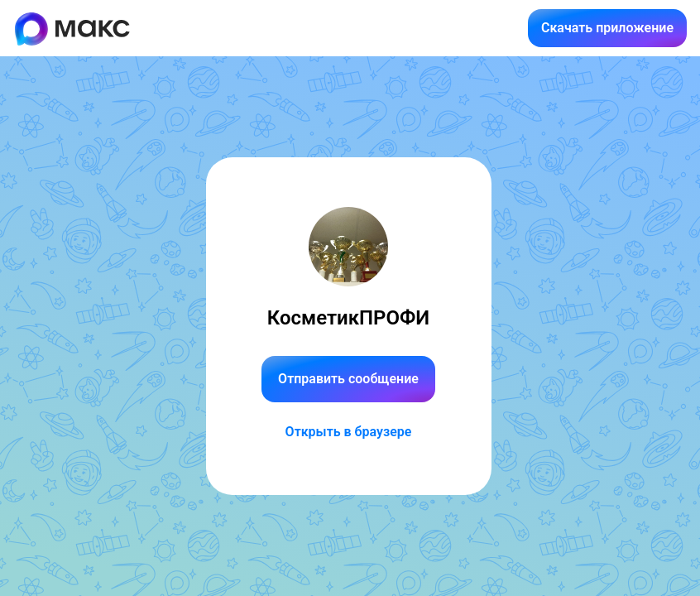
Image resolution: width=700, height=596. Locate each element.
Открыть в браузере (349, 432)
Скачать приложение (607, 28)
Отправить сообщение (348, 379)
